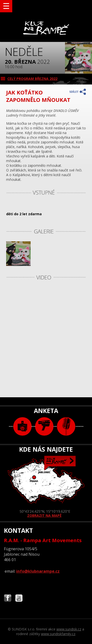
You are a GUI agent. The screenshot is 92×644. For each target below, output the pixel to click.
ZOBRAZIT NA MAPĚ (46, 487)
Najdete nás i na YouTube (19, 599)
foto (22, 426)
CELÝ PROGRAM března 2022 (32, 79)
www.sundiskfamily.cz (58, 634)
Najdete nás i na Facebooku (8, 599)
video (44, 426)
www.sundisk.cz (69, 629)
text (66, 426)
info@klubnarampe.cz (38, 571)
